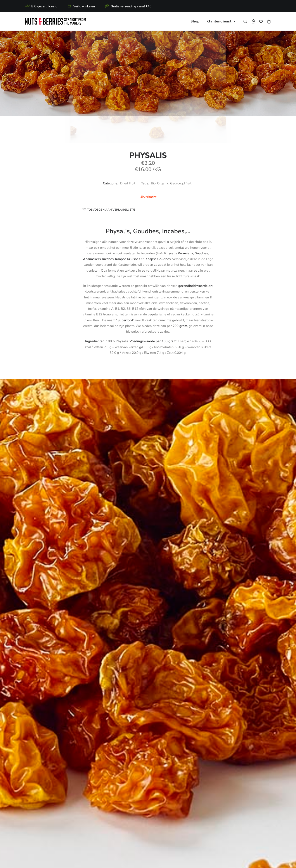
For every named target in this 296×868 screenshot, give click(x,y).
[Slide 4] (153, 734)
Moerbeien (173, 711)
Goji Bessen (123, 711)
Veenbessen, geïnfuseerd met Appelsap (72, 713)
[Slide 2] (143, 734)
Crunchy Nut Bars (101, 800)
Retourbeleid (161, 794)
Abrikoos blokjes (224, 711)
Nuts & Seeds (98, 794)
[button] (246, 21)
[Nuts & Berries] (55, 21)
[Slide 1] (138, 734)
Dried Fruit (128, 183)
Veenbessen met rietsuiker (21, 713)
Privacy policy (91, 859)
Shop (195, 21)
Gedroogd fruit (181, 183)
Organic (163, 183)
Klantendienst (221, 21)
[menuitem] (195, 21)
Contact (158, 800)
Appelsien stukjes (275, 711)
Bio (153, 183)
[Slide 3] (148, 734)
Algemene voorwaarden (118, 859)
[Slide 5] (158, 734)
